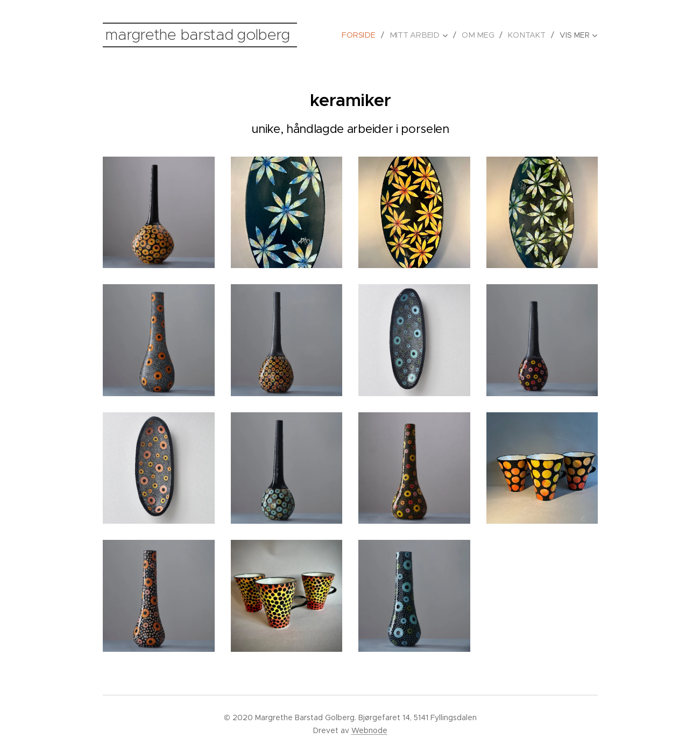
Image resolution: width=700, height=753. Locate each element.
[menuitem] (366, 35)
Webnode (369, 730)
